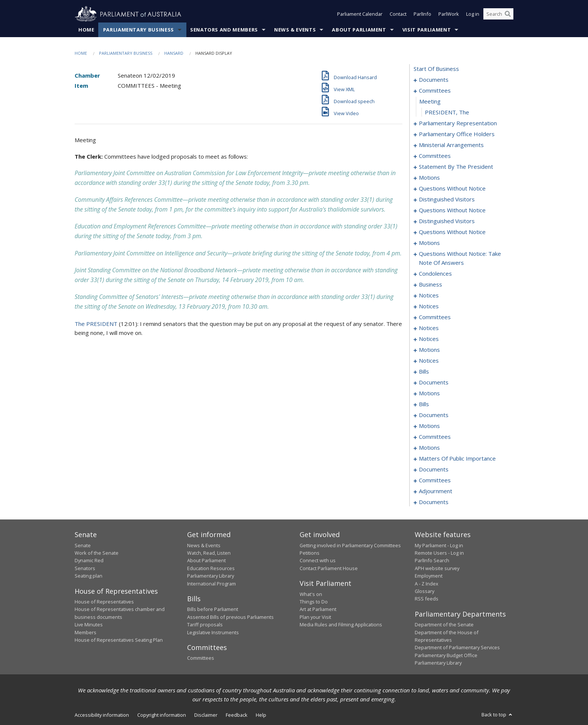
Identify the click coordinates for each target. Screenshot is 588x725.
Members (85, 632)
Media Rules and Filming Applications (341, 625)
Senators (85, 568)
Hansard (174, 53)
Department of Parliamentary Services (457, 648)
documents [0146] (434, 415)
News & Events (295, 30)
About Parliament (359, 30)
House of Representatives (104, 602)
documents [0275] (434, 502)
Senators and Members (224, 30)
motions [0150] (429, 426)
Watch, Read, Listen (209, 553)
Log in (473, 14)
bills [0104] (424, 372)
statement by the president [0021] (456, 167)
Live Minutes (89, 625)
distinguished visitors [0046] (447, 221)
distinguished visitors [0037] (447, 200)
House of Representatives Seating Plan (119, 640)
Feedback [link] (237, 715)
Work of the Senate (97, 553)
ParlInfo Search (432, 561)
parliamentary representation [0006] (458, 123)
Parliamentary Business (139, 30)
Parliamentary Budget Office (446, 655)
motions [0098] (429, 350)
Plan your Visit (315, 617)
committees (435, 437)
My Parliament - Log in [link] (439, 545)
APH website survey (437, 568)
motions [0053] (429, 243)
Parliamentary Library (211, 576)
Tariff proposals (205, 625)
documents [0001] (434, 80)
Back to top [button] (497, 714)
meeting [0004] (430, 102)
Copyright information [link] (162, 715)
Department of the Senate (444, 625)
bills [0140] (424, 404)
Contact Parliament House (329, 568)
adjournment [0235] (436, 491)
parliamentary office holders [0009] (457, 134)
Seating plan (88, 576)
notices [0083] (429, 296)
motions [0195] (429, 448)
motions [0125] (429, 393)
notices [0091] (429, 328)
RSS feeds (427, 599)
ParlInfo (422, 14)
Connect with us (318, 561)
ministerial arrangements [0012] (451, 145)
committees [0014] (435, 156)
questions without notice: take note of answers (460, 258)
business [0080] (430, 285)
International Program (211, 584)
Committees (201, 658)
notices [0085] (429, 306)
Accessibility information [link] (102, 715)
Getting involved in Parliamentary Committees (350, 545)
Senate (83, 545)
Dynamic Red (89, 561)
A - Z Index (427, 584)
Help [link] (261, 715)
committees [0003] (435, 91)
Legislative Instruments (213, 632)
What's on (311, 594)
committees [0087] (435, 317)
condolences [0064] (435, 274)
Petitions (310, 553)
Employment (429, 576)
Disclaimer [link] (206, 715)
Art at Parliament (318, 609)
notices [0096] (429, 339)
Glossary (424, 591)
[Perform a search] (508, 14)
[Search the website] (498, 14)
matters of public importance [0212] (457, 459)
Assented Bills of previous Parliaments (230, 617)
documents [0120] (434, 383)
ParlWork (449, 14)
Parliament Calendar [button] (360, 14)
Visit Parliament (427, 30)
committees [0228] (435, 480)
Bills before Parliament (213, 609)
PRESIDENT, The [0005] (447, 113)
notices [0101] (429, 361)
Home (86, 30)
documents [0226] (434, 470)
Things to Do (314, 602)
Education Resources (211, 568)
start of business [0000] (436, 69)
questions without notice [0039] (452, 210)
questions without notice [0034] (452, 189)
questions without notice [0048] (452, 232)
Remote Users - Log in (439, 553)
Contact (398, 14)
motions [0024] (429, 178)
